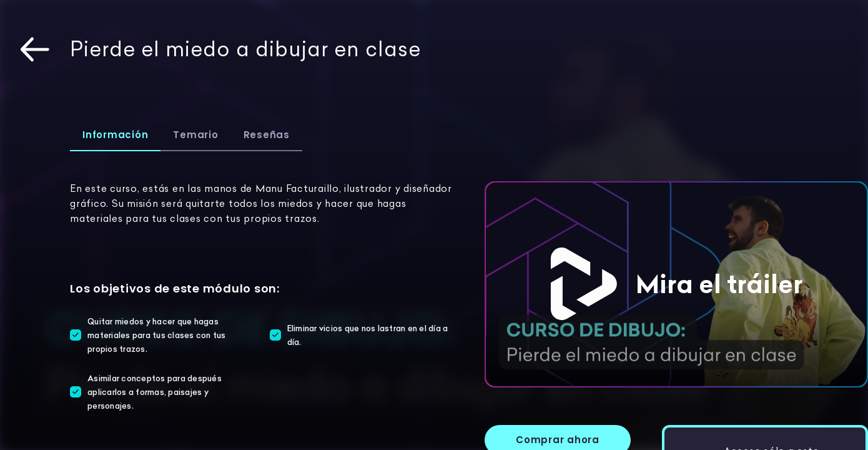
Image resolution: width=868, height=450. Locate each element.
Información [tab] (115, 135)
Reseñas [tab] (267, 135)
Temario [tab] (195, 135)
